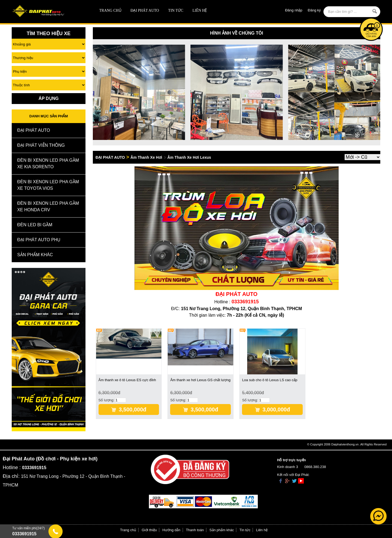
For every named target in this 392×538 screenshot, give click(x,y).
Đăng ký (314, 10)
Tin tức (176, 10)
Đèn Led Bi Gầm (35, 225)
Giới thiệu (149, 530)
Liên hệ (200, 10)
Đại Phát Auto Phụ (39, 240)
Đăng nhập (294, 10)
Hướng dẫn (171, 530)
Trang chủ (110, 10)
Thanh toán (195, 530)
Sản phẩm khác (222, 530)
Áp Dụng (49, 98)
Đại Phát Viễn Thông (41, 145)
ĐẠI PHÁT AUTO (145, 10)
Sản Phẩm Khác (35, 255)
